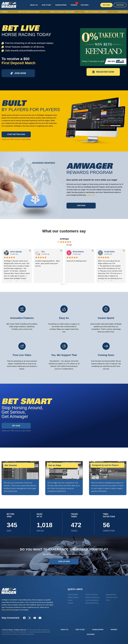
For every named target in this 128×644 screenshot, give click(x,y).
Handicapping (61, 5)
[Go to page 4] (67, 284)
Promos (74, 4)
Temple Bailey (109, 252)
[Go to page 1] (62, 284)
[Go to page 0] (61, 284)
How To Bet (46, 5)
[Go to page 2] (64, 284)
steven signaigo (16, 252)
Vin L (43, 252)
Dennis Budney (78, 252)
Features (85, 5)
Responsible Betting (8, 610)
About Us (34, 5)
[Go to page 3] (66, 284)
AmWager (64, 239)
